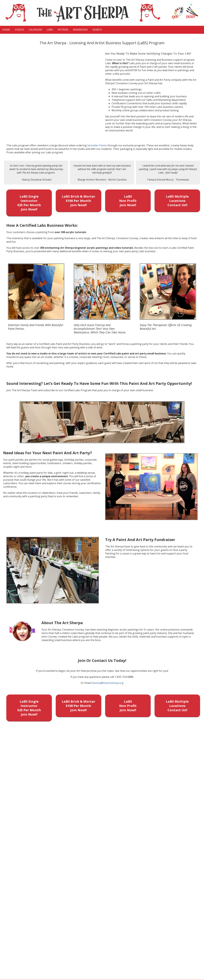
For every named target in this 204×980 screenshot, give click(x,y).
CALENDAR (35, 30)
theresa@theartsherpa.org (107, 683)
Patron (63, 30)
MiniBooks (80, 30)
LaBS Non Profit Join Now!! (128, 201)
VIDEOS (19, 30)
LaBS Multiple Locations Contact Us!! (177, 201)
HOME (6, 30)
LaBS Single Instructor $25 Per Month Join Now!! (29, 203)
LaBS (50, 30)
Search (97, 30)
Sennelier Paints (97, 145)
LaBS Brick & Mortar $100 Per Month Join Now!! (79, 201)
